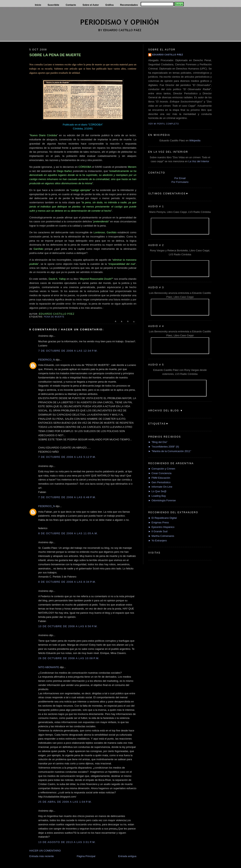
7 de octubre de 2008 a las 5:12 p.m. (67, 457)
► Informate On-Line (160, 487)
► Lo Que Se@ (157, 491)
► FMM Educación (159, 478)
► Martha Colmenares (161, 536)
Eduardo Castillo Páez (168, 55)
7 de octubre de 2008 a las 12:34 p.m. (68, 351)
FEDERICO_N (47, 360)
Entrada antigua (127, 856)
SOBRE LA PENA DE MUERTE (55, 55)
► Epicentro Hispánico (161, 527)
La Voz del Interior (199, 161)
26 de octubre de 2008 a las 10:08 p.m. (69, 658)
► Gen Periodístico (159, 482)
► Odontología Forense (162, 500)
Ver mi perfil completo (164, 124)
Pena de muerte (54, 317)
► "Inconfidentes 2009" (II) (164, 447)
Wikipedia (195, 140)
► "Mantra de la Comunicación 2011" (170, 451)
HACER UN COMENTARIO (45, 851)
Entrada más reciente (42, 856)
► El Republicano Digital (163, 518)
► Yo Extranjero (158, 541)
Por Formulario (180, 182)
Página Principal (86, 856)
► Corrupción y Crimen (162, 469)
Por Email (180, 178)
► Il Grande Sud (158, 531)
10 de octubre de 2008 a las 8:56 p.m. (68, 626)
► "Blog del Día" (158, 442)
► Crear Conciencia (160, 473)
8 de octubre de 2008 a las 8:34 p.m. (67, 582)
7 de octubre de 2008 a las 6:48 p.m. (67, 497)
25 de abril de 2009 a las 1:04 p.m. (65, 802)
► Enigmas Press (159, 522)
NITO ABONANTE (49, 667)
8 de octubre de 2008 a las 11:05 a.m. (68, 533)
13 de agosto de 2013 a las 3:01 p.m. (67, 842)
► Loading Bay (157, 496)
